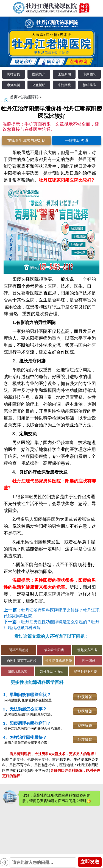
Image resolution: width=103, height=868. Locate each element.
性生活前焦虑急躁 (59, 661)
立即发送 (90, 862)
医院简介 (39, 74)
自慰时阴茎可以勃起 (22, 661)
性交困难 (89, 661)
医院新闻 (64, 74)
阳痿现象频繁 (18, 671)
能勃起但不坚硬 (85, 671)
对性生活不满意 (52, 671)
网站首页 (13, 74)
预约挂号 (90, 85)
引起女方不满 (87, 650)
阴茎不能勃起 (19, 650)
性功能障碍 (29, 97)
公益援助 (39, 85)
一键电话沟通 (77, 140)
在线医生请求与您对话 (26, 140)
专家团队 (90, 74)
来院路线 (64, 85)
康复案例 (13, 85)
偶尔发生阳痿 (54, 650)
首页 (14, 97)
